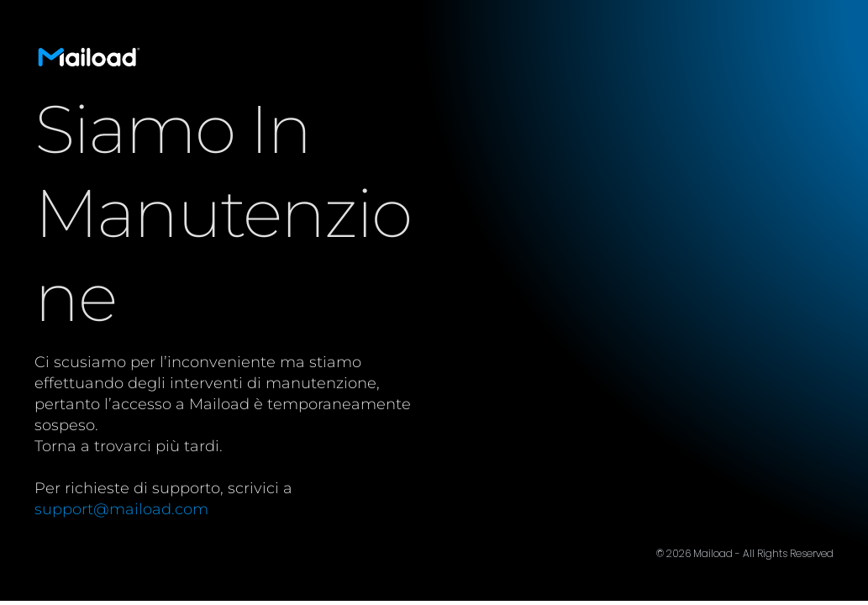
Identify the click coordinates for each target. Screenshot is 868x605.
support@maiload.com (121, 509)
